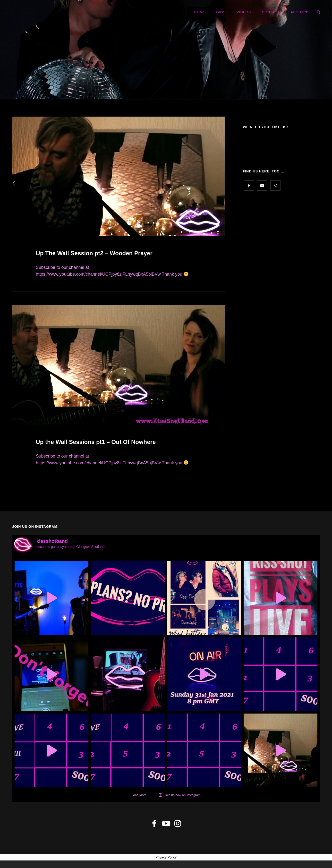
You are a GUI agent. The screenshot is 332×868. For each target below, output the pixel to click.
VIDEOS (244, 12)
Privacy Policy (166, 857)
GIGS (221, 12)
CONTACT (271, 12)
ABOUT (297, 12)
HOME (200, 12)
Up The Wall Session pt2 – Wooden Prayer (94, 253)
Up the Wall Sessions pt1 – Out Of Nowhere (96, 442)
